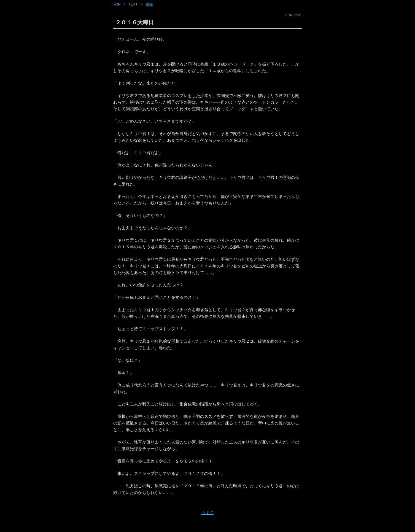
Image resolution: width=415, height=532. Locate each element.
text (133, 4)
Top (117, 4)
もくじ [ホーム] (208, 513)
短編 (149, 5)
